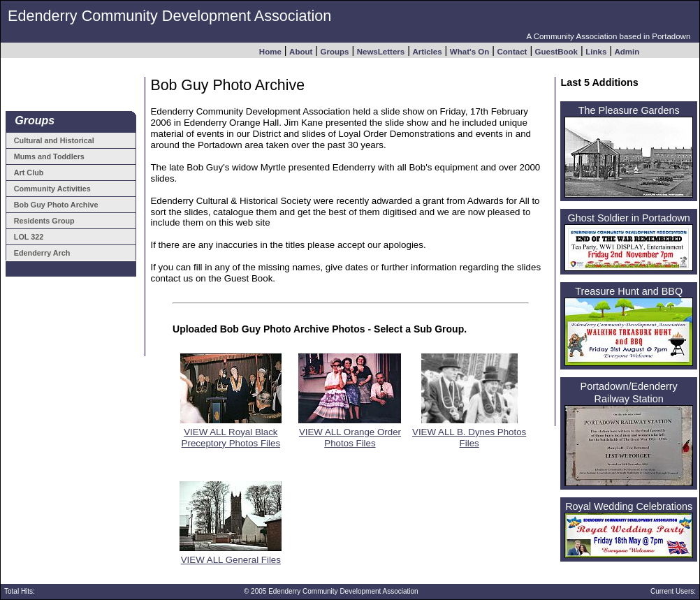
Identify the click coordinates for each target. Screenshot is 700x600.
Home (270, 51)
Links (596, 51)
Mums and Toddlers (49, 156)
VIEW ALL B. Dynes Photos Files (469, 433)
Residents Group (44, 221)
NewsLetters (381, 51)
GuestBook (556, 51)
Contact (512, 51)
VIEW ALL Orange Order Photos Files (350, 433)
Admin (627, 51)
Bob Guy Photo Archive (56, 205)
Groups (335, 51)
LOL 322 (29, 237)
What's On (469, 51)
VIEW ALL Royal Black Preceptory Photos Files (231, 433)
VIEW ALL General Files (231, 556)
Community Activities (52, 189)
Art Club (29, 173)
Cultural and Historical (54, 140)
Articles (427, 51)
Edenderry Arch (42, 253)
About (301, 51)
